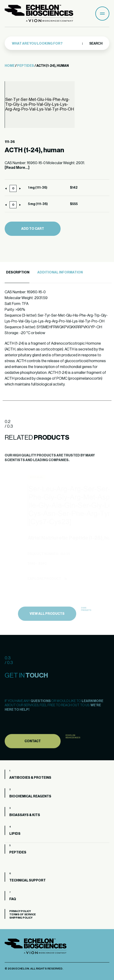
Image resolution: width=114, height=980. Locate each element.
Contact (33, 752)
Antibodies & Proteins (30, 778)
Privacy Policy (20, 911)
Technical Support (28, 881)
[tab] (17, 273)
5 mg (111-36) (38, 204)
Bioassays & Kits (25, 815)
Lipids (15, 834)
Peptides (26, 66)
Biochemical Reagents (30, 796)
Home (10, 66)
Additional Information (60, 272)
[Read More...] (17, 168)
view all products (47, 625)
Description (18, 272)
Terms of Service (23, 915)
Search (96, 44)
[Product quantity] (13, 188)
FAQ (13, 899)
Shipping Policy (21, 918)
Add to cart (33, 229)
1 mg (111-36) (38, 188)
